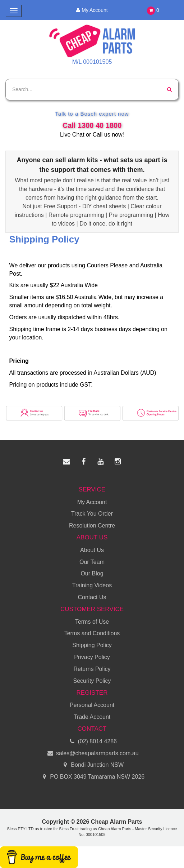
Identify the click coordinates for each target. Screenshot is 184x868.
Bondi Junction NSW (92, 765)
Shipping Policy (92, 645)
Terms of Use (92, 622)
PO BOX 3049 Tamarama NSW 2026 (92, 777)
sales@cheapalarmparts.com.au (92, 754)
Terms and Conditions (92, 633)
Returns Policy (92, 669)
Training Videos (92, 585)
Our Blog (92, 573)
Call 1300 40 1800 (92, 125)
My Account (92, 10)
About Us (92, 550)
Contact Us (92, 597)
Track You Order (92, 514)
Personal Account (92, 705)
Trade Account (92, 717)
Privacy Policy (92, 657)
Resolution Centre (92, 526)
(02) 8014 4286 (92, 742)
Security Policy (92, 681)
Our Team (92, 562)
